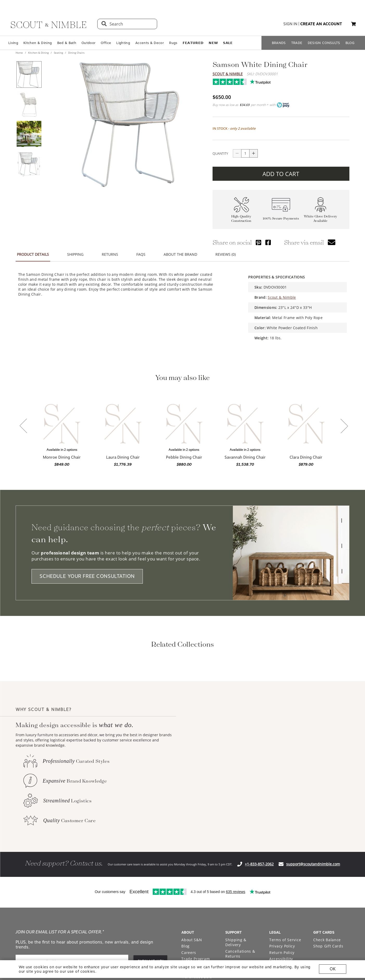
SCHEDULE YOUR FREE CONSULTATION (87, 576)
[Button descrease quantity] (237, 153)
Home (20, 53)
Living (13, 43)
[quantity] (245, 153)
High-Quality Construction (241, 219)
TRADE (297, 43)
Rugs (173, 43)
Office (106, 43)
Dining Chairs (76, 53)
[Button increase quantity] (254, 153)
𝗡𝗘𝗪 (213, 43)
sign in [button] (290, 24)
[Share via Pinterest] (258, 242)
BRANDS (279, 43)
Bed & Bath (67, 43)
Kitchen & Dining (38, 43)
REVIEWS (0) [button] (226, 254)
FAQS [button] (141, 254)
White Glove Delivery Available (321, 219)
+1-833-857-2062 (259, 933)
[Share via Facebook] (268, 242)
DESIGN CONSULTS (324, 43)
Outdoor (88, 43)
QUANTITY (220, 153)
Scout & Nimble (228, 74)
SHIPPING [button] (75, 254)
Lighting (123, 43)
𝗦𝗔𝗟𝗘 (228, 43)
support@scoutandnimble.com (313, 933)
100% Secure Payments (281, 218)
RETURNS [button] (110, 254)
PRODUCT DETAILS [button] (33, 254)
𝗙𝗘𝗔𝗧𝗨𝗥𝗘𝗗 (193, 43)
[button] (354, 24)
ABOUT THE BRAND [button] (180, 254)
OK (333, 969)
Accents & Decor (150, 43)
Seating (58, 53)
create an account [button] (321, 24)
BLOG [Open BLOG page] (350, 43)
